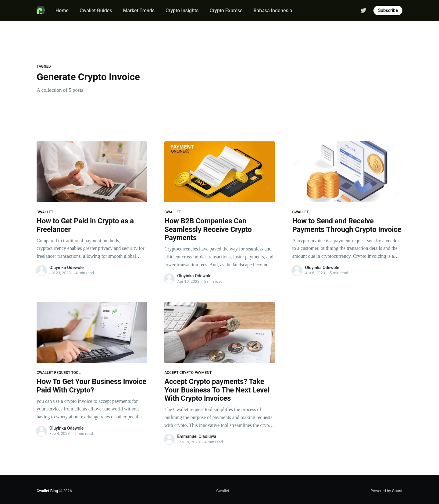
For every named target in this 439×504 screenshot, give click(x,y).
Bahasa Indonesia (273, 11)
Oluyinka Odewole (66, 268)
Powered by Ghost (386, 491)
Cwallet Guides (96, 11)
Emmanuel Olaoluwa (197, 436)
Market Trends (139, 11)
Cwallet (223, 491)
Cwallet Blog (47, 491)
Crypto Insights (182, 11)
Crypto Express (226, 11)
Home (62, 11)
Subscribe (388, 10)
